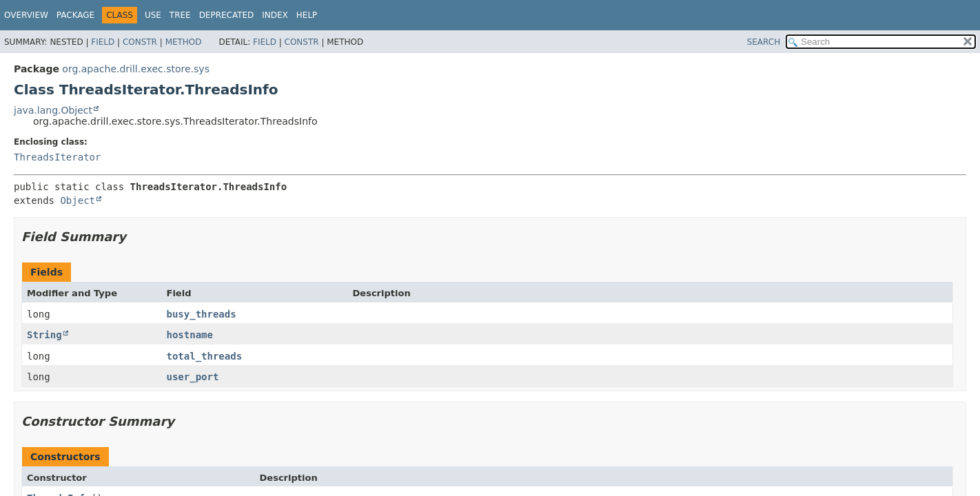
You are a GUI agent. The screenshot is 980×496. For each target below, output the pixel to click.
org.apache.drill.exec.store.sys (136, 69)
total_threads (205, 356)
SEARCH (764, 42)
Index (275, 15)
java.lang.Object (53, 110)
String (44, 335)
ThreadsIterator (57, 157)
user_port (193, 377)
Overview (26, 15)
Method (184, 42)
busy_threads (202, 314)
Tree (180, 15)
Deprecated (227, 15)
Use (153, 15)
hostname (190, 335)
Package (75, 15)
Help (307, 15)
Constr (140, 42)
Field (103, 42)
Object (78, 200)
